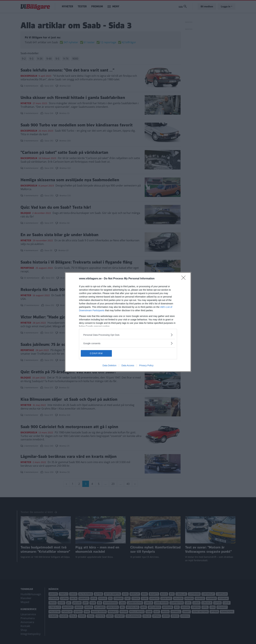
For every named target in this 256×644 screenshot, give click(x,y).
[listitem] (128, 335)
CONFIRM (96, 353)
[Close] (184, 279)
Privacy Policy (146, 365)
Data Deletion (109, 365)
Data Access (128, 365)
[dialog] (128, 322)
